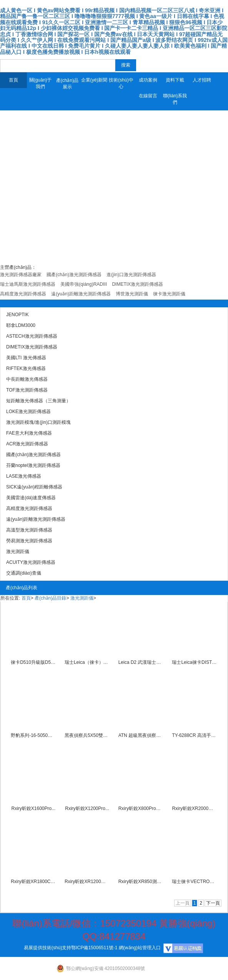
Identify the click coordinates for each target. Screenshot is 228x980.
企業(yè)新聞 (94, 80)
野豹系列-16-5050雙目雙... (33, 735)
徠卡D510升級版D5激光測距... (33, 662)
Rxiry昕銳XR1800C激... (33, 882)
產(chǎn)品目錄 (50, 598)
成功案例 (148, 80)
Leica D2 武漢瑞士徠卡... (141, 662)
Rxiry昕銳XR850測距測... (141, 882)
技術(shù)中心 (121, 83)
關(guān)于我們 (41, 83)
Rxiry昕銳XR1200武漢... (87, 882)
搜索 (126, 65)
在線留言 (148, 96)
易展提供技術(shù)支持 (47, 948)
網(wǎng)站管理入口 (140, 948)
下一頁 (213, 903)
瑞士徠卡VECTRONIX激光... (194, 882)
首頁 (13, 80)
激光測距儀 (82, 598)
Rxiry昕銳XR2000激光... (194, 808)
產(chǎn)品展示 (67, 84)
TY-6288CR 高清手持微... (194, 735)
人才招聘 (202, 80)
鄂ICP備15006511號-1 (94, 948)
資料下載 (175, 80)
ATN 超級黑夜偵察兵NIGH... (141, 735)
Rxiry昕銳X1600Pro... (34, 808)
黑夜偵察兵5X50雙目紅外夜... (87, 735)
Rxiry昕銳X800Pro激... (141, 808)
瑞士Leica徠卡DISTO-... (194, 662)
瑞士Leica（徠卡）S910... (87, 662)
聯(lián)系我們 (175, 99)
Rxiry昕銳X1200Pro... (87, 808)
